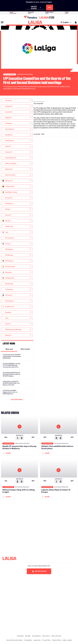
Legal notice (37, 640)
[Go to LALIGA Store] (39, 17)
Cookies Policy (56, 640)
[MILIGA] (75, 22)
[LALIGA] (35, 22)
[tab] (9, 349)
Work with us (46, 636)
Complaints (20, 636)
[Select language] (66, 22)
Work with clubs (56, 636)
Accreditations (36, 636)
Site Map (28, 636)
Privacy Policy (46, 640)
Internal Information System (15, 640)
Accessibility (28, 640)
